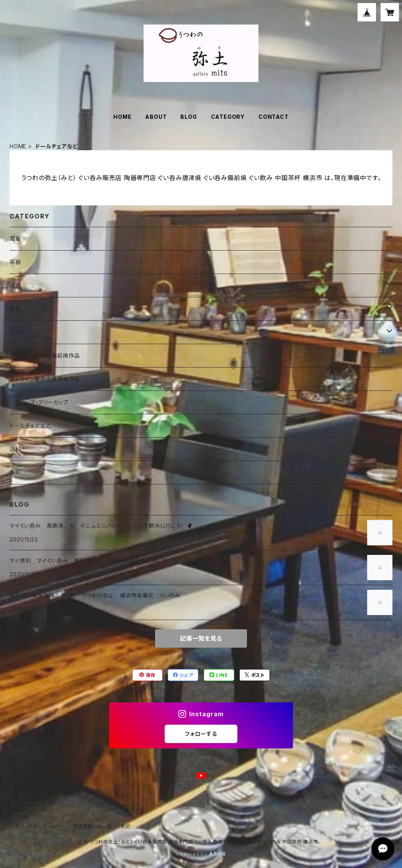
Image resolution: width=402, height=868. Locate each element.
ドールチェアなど (30, 426)
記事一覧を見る (201, 638)
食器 (15, 309)
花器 (15, 285)
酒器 (15, 239)
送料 (15, 449)
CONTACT (274, 117)
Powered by (201, 854)
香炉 (15, 472)
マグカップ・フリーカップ (39, 402)
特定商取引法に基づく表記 (102, 826)
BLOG (189, 117)
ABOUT (156, 117)
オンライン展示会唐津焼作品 (45, 379)
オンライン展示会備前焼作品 (45, 355)
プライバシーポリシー (38, 826)
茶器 (15, 262)
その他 (18, 332)
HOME (122, 117)
